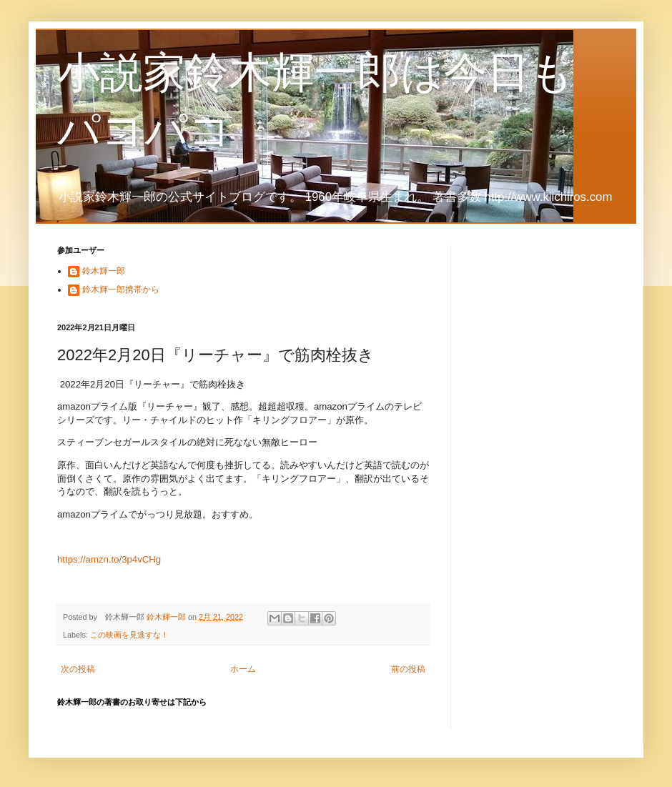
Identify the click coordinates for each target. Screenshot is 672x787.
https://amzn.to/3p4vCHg (109, 559)
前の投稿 (408, 669)
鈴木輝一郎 (104, 271)
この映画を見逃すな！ (129, 635)
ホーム (243, 669)
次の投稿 (78, 669)
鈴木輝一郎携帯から (121, 289)
